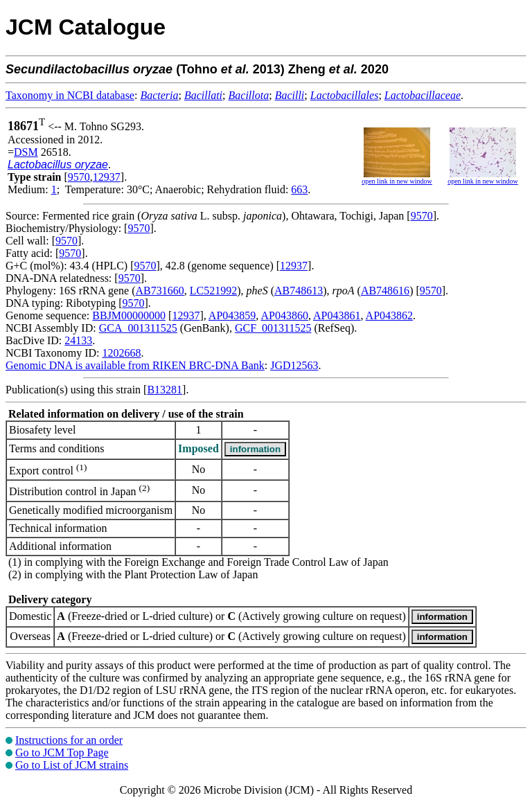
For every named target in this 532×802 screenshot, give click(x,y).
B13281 (165, 390)
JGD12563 (294, 365)
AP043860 (284, 315)
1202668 (121, 353)
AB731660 (160, 291)
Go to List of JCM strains (72, 765)
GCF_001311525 (273, 328)
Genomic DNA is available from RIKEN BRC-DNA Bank (135, 365)
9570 (79, 177)
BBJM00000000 (129, 315)
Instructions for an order (69, 740)
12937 (107, 177)
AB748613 (299, 291)
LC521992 (213, 291)
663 (299, 189)
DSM (26, 152)
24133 (78, 340)
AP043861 (337, 315)
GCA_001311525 (138, 328)
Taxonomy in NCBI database (70, 95)
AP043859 (232, 315)
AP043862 (389, 315)
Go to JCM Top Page (62, 752)
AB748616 (385, 291)
